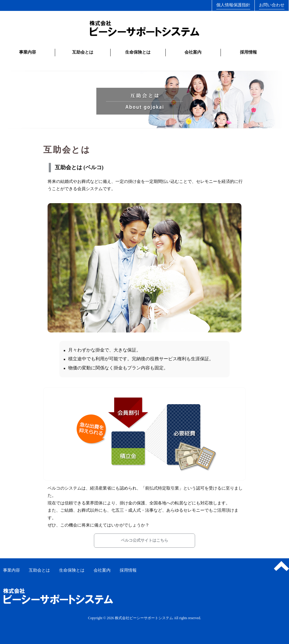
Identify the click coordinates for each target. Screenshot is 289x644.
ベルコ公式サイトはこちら (144, 540)
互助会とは (83, 52)
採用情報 (248, 52)
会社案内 (193, 52)
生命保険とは (138, 52)
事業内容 (28, 52)
